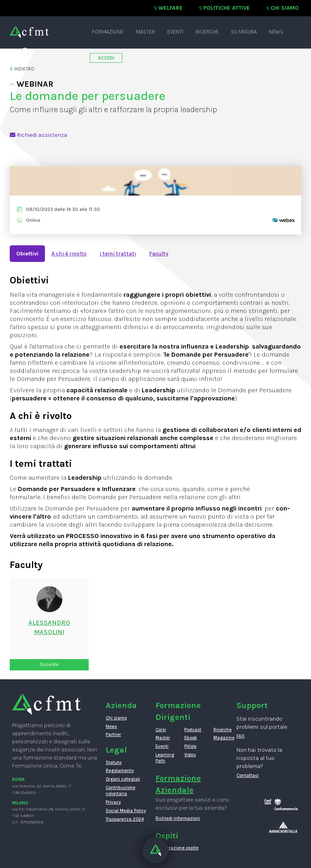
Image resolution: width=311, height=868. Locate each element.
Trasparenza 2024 (125, 819)
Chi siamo (285, 8)
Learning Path (164, 758)
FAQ (241, 736)
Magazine (222, 738)
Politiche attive (227, 8)
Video (190, 755)
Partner (113, 735)
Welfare (170, 8)
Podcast (193, 730)
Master (145, 32)
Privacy (113, 802)
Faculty (159, 254)
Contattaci (248, 775)
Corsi (161, 730)
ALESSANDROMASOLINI (49, 627)
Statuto (114, 763)
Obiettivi (27, 254)
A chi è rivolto (69, 254)
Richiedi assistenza (38, 135)
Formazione (108, 32)
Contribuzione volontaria (120, 791)
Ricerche (207, 32)
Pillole (190, 746)
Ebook (191, 738)
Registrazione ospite (177, 848)
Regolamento (120, 771)
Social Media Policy (126, 811)
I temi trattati (118, 254)
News (276, 32)
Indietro (22, 69)
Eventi (175, 32)
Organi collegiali (123, 779)
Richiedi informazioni (178, 818)
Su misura (244, 32)
